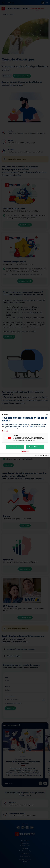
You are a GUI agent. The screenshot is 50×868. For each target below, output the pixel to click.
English (5, 414)
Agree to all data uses (15, 447)
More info (5, 431)
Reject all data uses (35, 447)
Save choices (25, 451)
